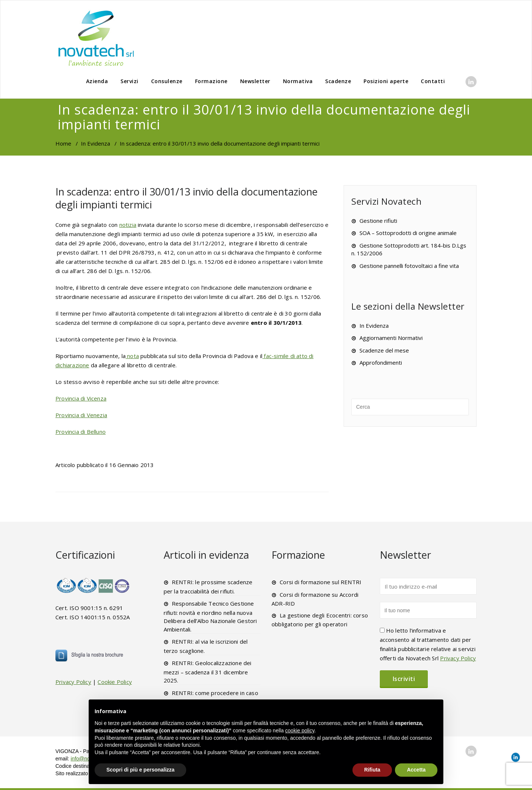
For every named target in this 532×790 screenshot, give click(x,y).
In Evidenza (96, 143)
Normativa (298, 81)
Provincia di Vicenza (81, 398)
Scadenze (338, 81)
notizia (128, 225)
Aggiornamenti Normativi (391, 338)
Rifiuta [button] (372, 770)
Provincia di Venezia (81, 415)
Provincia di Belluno (81, 432)
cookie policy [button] (300, 731)
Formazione (211, 81)
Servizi (129, 81)
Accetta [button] (416, 770)
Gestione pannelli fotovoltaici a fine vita (409, 266)
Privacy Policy (73, 682)
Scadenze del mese (384, 350)
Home (63, 143)
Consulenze (167, 81)
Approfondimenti (381, 362)
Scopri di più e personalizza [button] (140, 770)
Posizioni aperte (386, 81)
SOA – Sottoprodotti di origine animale (408, 233)
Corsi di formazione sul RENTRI (320, 582)
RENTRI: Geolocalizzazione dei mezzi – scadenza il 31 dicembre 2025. (208, 672)
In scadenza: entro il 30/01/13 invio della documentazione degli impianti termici (187, 198)
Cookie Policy (115, 682)
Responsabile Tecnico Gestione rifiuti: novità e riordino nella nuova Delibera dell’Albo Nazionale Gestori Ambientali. (210, 616)
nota (132, 356)
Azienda (97, 81)
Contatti (433, 81)
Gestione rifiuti (378, 221)
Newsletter (255, 81)
